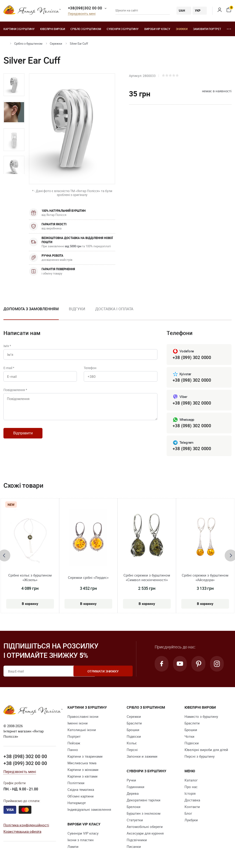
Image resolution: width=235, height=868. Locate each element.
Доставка (192, 801)
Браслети (134, 724)
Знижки (182, 29)
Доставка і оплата (114, 309)
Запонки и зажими (142, 757)
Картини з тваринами (85, 757)
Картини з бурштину (19, 29)
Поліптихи (76, 784)
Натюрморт (77, 804)
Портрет (74, 737)
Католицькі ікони (82, 731)
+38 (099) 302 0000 (192, 358)
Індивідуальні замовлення (89, 811)
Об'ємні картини (81, 797)
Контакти (192, 808)
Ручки (131, 781)
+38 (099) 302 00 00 (25, 764)
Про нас (191, 788)
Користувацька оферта (22, 832)
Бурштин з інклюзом (144, 814)
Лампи (73, 848)
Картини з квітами (83, 777)
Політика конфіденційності (26, 826)
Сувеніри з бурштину (123, 29)
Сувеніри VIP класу (83, 834)
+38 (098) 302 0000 (192, 380)
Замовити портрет (207, 29)
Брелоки (134, 808)
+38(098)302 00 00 (85, 8)
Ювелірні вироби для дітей (206, 751)
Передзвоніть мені (82, 14)
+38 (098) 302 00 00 (25, 757)
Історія (190, 795)
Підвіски (134, 737)
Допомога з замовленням (31, 309)
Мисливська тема (82, 764)
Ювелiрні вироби (53, 29)
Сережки (56, 44)
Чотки (189, 737)
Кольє (132, 744)
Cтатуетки (135, 821)
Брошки (133, 731)
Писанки (134, 848)
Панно (73, 751)
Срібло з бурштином (86, 29)
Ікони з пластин (81, 841)
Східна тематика (81, 791)
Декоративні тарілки (144, 801)
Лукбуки (191, 821)
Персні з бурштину (200, 757)
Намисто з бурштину (201, 718)
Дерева (133, 795)
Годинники (136, 788)
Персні (132, 751)
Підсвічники (137, 841)
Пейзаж (74, 744)
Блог (188, 814)
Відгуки (77, 309)
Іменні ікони (78, 724)
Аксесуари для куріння (145, 834)
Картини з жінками (83, 771)
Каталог (191, 781)
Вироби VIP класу (157, 29)
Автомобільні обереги (145, 828)
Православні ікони (83, 718)
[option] (14, 85)
